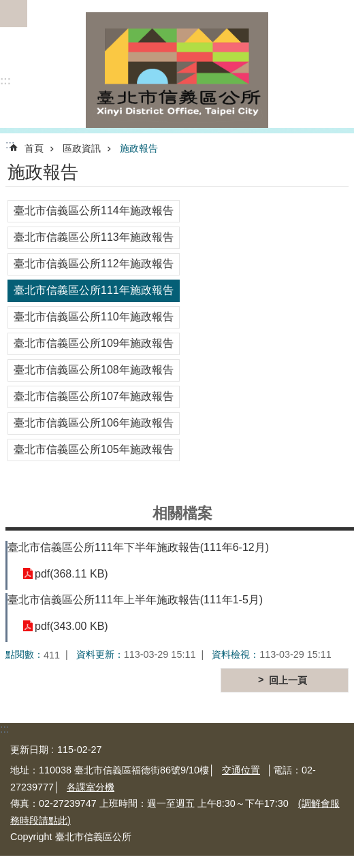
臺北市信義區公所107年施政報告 (94, 396)
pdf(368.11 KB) (71, 574)
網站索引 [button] (14, 14)
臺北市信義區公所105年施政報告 (94, 449)
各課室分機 (91, 787)
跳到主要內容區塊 (7, 7)
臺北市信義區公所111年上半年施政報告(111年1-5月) (135, 600)
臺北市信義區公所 (177, 70)
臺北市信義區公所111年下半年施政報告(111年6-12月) (138, 547)
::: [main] (10, 145)
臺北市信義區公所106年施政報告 (94, 423)
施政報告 (139, 148)
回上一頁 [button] (288, 680)
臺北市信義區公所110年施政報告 (94, 317)
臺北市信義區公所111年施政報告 (94, 290)
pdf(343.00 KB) (71, 626)
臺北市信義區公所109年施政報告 (94, 343)
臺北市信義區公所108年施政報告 (94, 370)
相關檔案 (182, 513)
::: (5, 81)
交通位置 (241, 770)
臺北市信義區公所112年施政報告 (94, 264)
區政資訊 (82, 148)
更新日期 (29, 750)
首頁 (34, 148)
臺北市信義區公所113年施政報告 (94, 237)
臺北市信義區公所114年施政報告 (94, 211)
